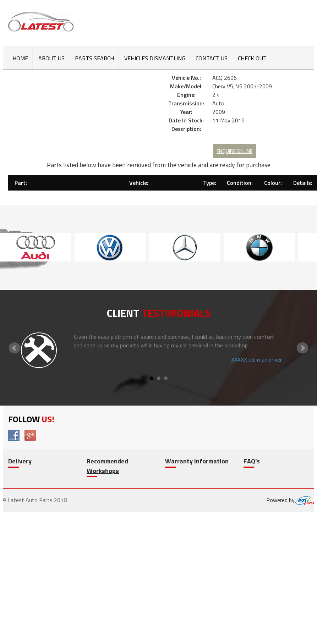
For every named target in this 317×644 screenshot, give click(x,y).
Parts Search (94, 58)
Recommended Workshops (107, 466)
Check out (252, 58)
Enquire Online (234, 151)
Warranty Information (197, 461)
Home (20, 58)
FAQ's (252, 461)
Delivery (20, 461)
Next (302, 348)
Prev (15, 348)
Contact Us (212, 58)
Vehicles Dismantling (155, 58)
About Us (51, 58)
